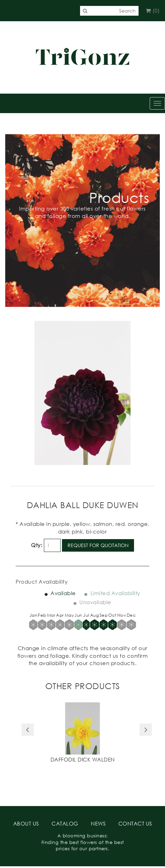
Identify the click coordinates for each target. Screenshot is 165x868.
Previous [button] (28, 730)
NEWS (98, 823)
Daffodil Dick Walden (83, 759)
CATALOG (65, 823)
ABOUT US (26, 823)
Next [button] (146, 730)
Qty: (37, 545)
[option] (83, 733)
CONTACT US (135, 823)
